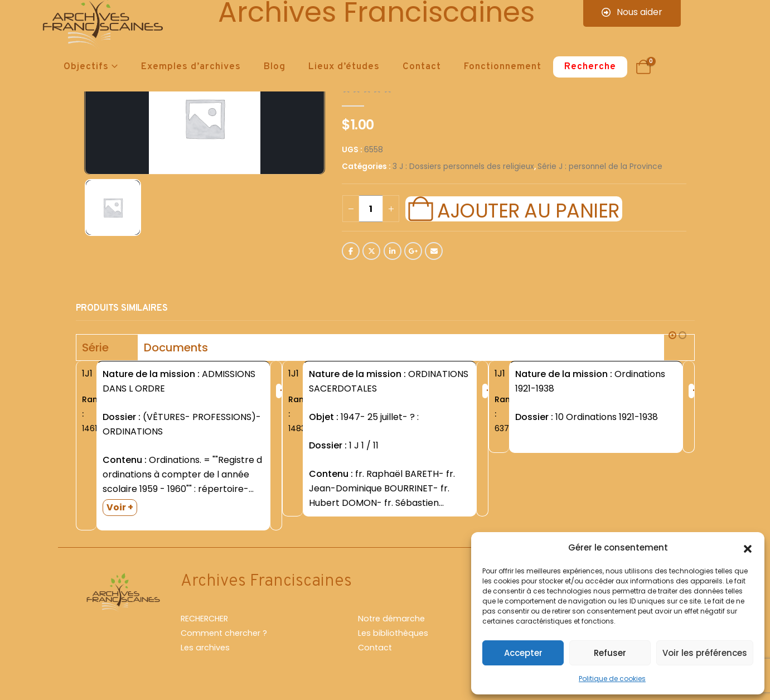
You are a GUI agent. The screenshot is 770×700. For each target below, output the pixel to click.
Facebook (351, 251)
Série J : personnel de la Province (600, 166)
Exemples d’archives (191, 67)
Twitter (371, 251)
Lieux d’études (344, 67)
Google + (413, 251)
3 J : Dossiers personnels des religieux (463, 166)
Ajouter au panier (528, 209)
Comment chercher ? (224, 633)
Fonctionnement (503, 67)
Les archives (205, 648)
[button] (748, 548)
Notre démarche (391, 619)
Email (434, 251)
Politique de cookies (612, 679)
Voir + (120, 507)
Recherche (590, 67)
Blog (275, 67)
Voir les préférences (705, 653)
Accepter (523, 653)
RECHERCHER (204, 619)
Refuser (610, 653)
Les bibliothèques (393, 633)
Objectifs (86, 67)
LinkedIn (393, 251)
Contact (422, 67)
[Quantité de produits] (371, 209)
